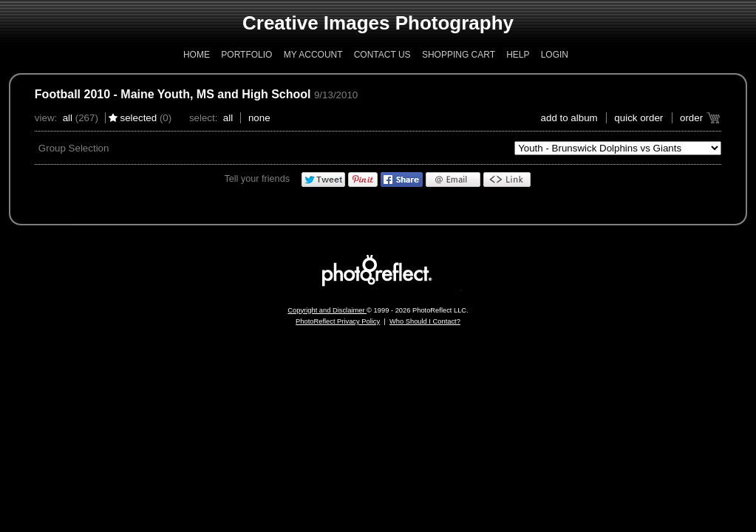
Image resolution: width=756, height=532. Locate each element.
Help (518, 55)
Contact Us (382, 55)
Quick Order (638, 118)
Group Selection (74, 148)
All (68, 118)
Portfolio (246, 55)
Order (691, 118)
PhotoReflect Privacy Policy (338, 321)
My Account (313, 55)
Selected (139, 118)
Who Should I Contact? (425, 321)
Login (555, 55)
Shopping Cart (459, 55)
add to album (569, 118)
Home (197, 55)
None (259, 118)
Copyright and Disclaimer (327, 310)
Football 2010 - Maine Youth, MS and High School (173, 94)
